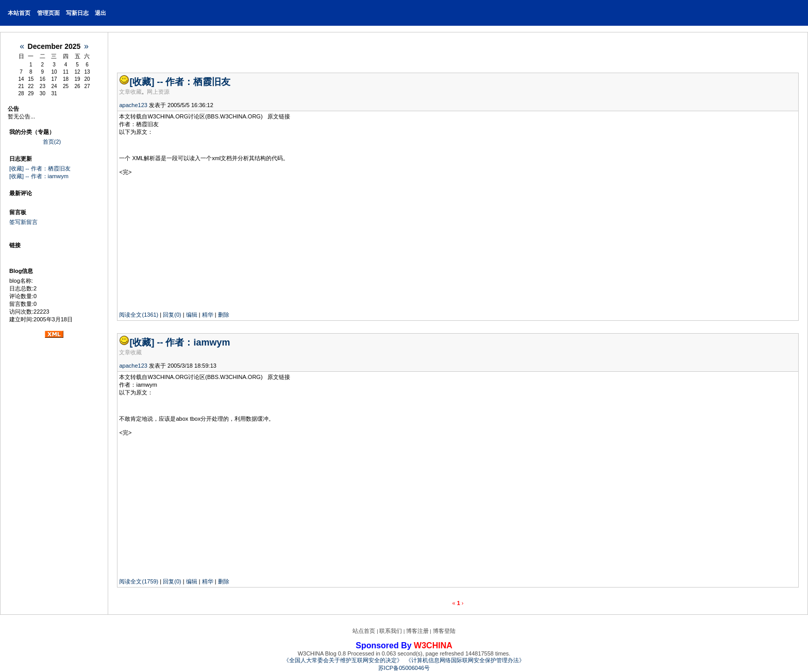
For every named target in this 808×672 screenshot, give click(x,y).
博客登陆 (444, 631)
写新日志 (77, 13)
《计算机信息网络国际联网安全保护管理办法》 (465, 660)
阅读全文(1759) (139, 581)
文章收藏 (130, 92)
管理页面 (48, 13)
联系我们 (391, 631)
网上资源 (158, 92)
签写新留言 (23, 222)
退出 (100, 13)
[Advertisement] (183, 240)
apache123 (133, 105)
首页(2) (52, 142)
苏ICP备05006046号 (404, 668)
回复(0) (172, 315)
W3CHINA (433, 645)
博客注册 (417, 631)
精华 (208, 315)
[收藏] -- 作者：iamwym (39, 176)
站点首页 (364, 631)
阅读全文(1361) (139, 315)
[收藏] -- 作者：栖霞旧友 (40, 168)
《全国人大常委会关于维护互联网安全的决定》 (343, 660)
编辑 (192, 315)
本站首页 (19, 13)
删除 (224, 315)
